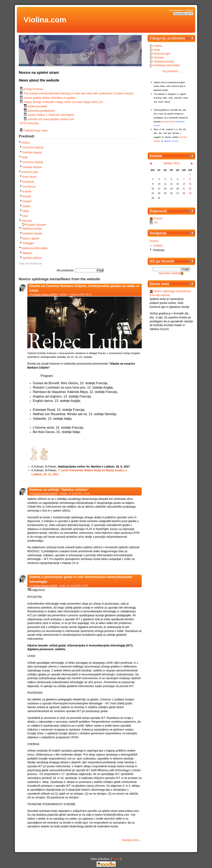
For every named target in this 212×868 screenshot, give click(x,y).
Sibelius (27, 253)
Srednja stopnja (32, 152)
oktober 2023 (171, 163)
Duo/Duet (28, 182)
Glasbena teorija (31, 229)
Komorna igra (30, 172)
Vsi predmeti (170, 71)
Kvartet (27, 191)
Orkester (27, 221)
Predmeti (159, 250)
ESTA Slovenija (29, 123)
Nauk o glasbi (31, 238)
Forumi (156, 218)
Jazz (25, 216)
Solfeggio (28, 243)
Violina (26, 143)
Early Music (30, 177)
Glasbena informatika (35, 248)
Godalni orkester (36, 225)
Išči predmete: (66, 270)
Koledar (158, 246)
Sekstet (27, 201)
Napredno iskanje (169, 273)
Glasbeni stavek (32, 233)
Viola (24, 157)
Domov (154, 241)
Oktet (26, 211)
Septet (26, 206)
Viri (154, 222)
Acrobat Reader (168, 122)
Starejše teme (130, 840)
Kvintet (27, 196)
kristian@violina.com (116, 815)
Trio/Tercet (29, 187)
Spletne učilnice (32, 258)
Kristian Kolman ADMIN (45, 295)
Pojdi (186, 269)
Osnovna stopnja (33, 147)
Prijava (189, 10)
